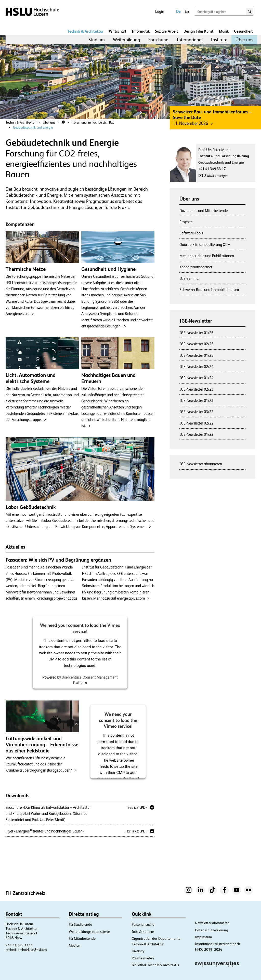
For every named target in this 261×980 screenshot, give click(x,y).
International (190, 40)
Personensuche (143, 924)
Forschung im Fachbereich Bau (93, 122)
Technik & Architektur (86, 31)
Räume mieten (143, 958)
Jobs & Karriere (143, 932)
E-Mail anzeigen (217, 176)
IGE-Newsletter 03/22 (196, 412)
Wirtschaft (118, 31)
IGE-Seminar (190, 278)
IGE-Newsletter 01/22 (196, 434)
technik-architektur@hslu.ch (26, 950)
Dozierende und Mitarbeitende (204, 211)
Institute (219, 40)
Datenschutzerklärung (212, 930)
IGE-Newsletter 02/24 (196, 367)
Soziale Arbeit (167, 31)
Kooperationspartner (196, 267)
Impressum (204, 937)
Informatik (141, 31)
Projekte (186, 222)
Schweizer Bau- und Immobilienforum (209, 290)
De (178, 11)
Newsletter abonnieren (212, 923)
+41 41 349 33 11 (19, 945)
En (187, 11)
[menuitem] (97, 40)
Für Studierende (80, 924)
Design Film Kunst (199, 31)
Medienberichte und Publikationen (207, 256)
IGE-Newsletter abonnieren (201, 464)
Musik (224, 31)
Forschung (158, 40)
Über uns (244, 40)
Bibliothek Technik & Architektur (155, 965)
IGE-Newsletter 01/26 (196, 333)
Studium (97, 40)
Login (160, 11)
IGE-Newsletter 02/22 (196, 423)
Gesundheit (243, 31)
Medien (75, 945)
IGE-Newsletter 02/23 (196, 389)
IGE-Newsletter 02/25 (196, 344)
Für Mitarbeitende (82, 938)
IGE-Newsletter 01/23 (196, 400)
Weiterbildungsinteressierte (89, 932)
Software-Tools (191, 233)
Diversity (138, 951)
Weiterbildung (127, 40)
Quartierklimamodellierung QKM (205, 244)
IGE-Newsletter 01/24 (196, 378)
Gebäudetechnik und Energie (33, 128)
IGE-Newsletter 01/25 (196, 355)
